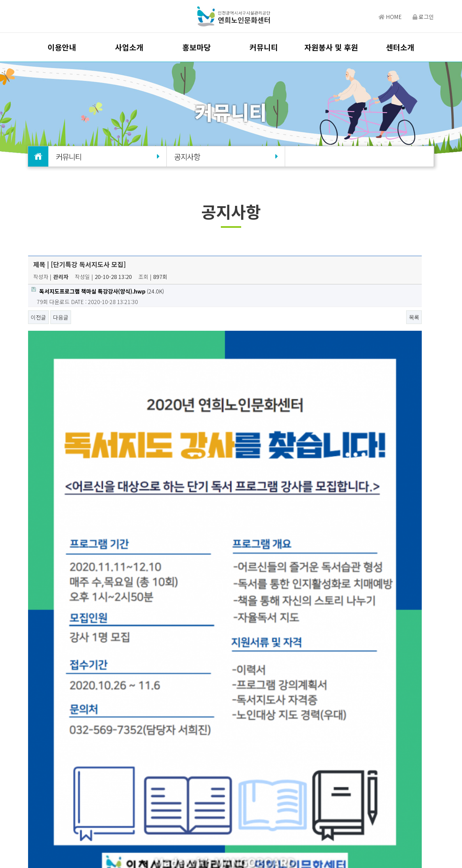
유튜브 (421, 819)
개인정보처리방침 (212, 815)
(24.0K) (98, 291)
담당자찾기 (122, 815)
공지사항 (226, 156)
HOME (390, 17)
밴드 (378, 819)
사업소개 (129, 47)
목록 (414, 317)
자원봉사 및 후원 (331, 47)
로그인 (423, 17)
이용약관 (176, 815)
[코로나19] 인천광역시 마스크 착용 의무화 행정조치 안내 (119, 710)
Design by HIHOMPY (246, 855)
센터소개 (400, 47)
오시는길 (150, 815)
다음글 (61, 317)
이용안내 (62, 47)
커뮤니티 (264, 47)
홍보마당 (197, 47)
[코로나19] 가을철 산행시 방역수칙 (94, 690)
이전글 (38, 317)
